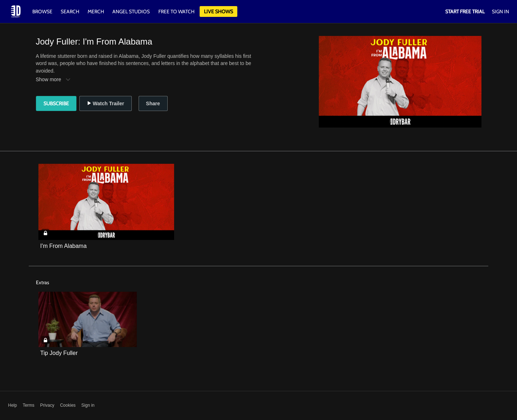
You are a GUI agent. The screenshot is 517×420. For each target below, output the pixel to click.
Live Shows (218, 11)
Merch (96, 11)
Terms (29, 405)
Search (71, 11)
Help (13, 405)
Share (153, 103)
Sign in (88, 405)
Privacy (47, 405)
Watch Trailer (105, 103)
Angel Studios (131, 11)
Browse (43, 11)
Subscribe (56, 103)
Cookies (68, 405)
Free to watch (176, 11)
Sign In (500, 11)
